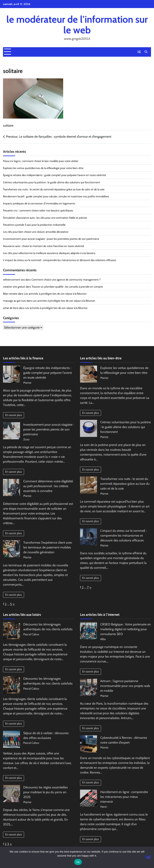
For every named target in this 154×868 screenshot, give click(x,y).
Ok (78, 862)
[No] (148, 857)
